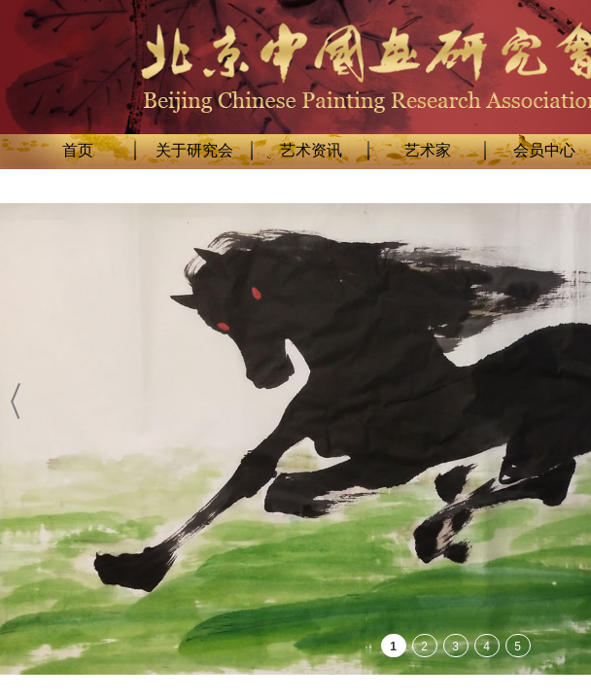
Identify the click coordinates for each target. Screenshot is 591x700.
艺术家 (428, 150)
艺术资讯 (311, 150)
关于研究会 (194, 150)
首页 (78, 150)
